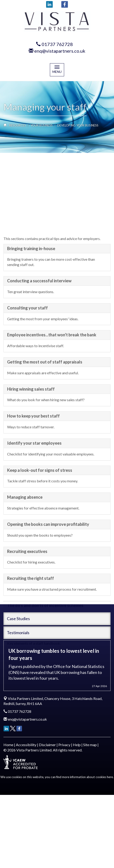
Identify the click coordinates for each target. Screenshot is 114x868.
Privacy (64, 745)
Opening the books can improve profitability (48, 585)
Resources (18, 125)
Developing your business (78, 125)
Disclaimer (47, 745)
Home (8, 745)
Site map (90, 745)
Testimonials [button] (18, 633)
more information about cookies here (87, 777)
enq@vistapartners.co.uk (60, 51)
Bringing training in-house (31, 310)
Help (77, 745)
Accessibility (26, 745)
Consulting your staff (27, 369)
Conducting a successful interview (39, 342)
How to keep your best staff (33, 477)
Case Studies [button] (18, 619)
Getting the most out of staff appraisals (45, 423)
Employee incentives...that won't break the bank (52, 396)
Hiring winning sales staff (31, 450)
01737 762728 (57, 44)
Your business (42, 125)
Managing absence (25, 558)
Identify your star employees (34, 504)
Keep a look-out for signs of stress (40, 531)
